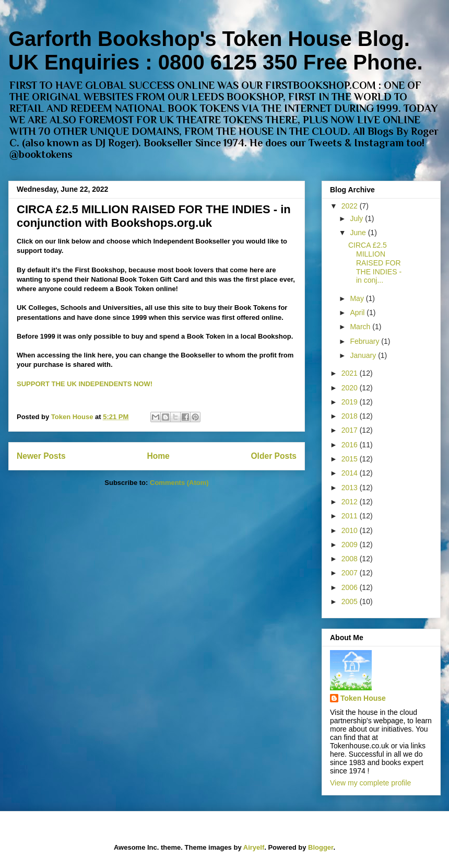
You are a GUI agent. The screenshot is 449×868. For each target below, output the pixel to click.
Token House (363, 698)
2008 (351, 559)
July (357, 218)
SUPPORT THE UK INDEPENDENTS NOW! (85, 384)
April (358, 313)
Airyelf (254, 847)
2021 (351, 373)
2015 (351, 459)
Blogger (321, 847)
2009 (351, 545)
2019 (351, 402)
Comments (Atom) (179, 483)
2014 (351, 473)
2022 (351, 206)
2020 (351, 388)
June (359, 233)
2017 (351, 430)
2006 (351, 587)
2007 (351, 573)
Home (158, 456)
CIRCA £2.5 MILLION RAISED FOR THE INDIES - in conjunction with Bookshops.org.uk (154, 216)
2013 (351, 488)
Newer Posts (41, 456)
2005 (351, 601)
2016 (351, 445)
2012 (351, 502)
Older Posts (274, 456)
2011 (351, 516)
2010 (351, 530)
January (364, 355)
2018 (351, 416)
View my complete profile (370, 783)
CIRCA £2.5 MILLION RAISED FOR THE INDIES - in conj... (375, 263)
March (361, 327)
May (358, 298)
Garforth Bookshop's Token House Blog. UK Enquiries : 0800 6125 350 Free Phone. (216, 50)
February (365, 341)
